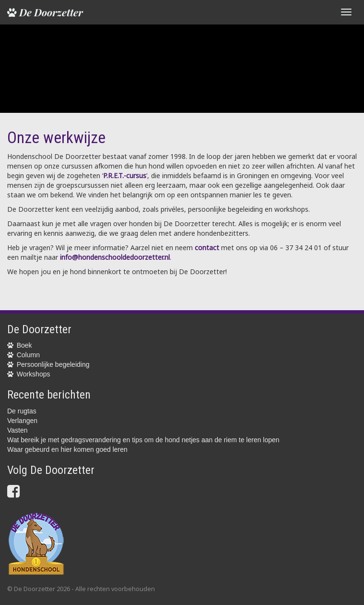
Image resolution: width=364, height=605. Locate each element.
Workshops (34, 374)
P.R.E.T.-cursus (125, 175)
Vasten (18, 430)
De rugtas (22, 411)
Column (28, 355)
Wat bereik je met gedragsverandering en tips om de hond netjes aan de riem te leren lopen (143, 440)
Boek (24, 345)
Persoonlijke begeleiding (53, 364)
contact (207, 248)
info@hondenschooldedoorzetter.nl (115, 257)
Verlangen (22, 421)
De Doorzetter (45, 12)
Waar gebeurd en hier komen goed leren (67, 449)
